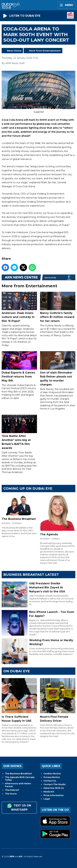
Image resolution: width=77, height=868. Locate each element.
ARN (12, 856)
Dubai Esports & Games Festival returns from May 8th (19, 367)
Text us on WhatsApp (19, 807)
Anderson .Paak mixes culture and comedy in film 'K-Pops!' (19, 307)
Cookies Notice (52, 774)
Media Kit (49, 792)
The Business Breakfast (18, 774)
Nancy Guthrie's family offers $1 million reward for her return (58, 307)
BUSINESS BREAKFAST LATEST (31, 575)
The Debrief (12, 790)
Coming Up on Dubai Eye (28, 489)
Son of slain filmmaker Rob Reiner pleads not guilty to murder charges (58, 369)
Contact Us (50, 781)
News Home (14, 51)
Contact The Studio (55, 784)
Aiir (21, 856)
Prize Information (54, 795)
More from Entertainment (45, 51)
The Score (11, 794)
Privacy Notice (52, 777)
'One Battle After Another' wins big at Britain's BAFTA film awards (19, 432)
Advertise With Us (54, 788)
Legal (47, 799)
